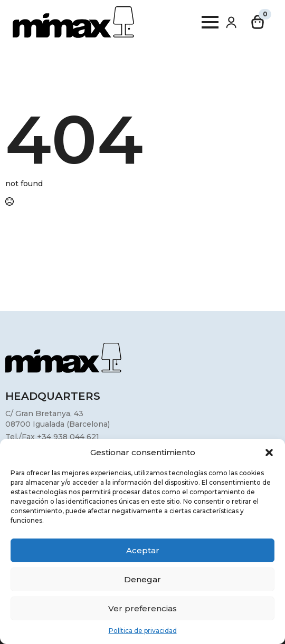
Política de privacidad (143, 631)
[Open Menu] (210, 22)
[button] (269, 453)
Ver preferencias (142, 608)
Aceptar (143, 550)
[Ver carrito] (258, 22)
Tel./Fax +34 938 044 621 (52, 437)
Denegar (142, 579)
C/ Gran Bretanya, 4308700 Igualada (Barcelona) (58, 419)
